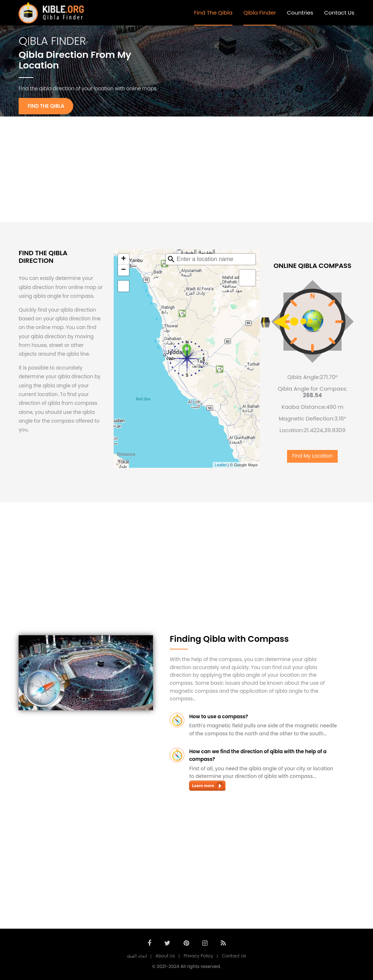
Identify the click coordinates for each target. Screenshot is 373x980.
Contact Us (339, 13)
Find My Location (313, 456)
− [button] (123, 270)
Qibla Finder (260, 13)
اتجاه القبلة (137, 956)
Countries (300, 13)
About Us (165, 956)
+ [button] (123, 259)
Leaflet (221, 465)
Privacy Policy (198, 956)
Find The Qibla (213, 13)
